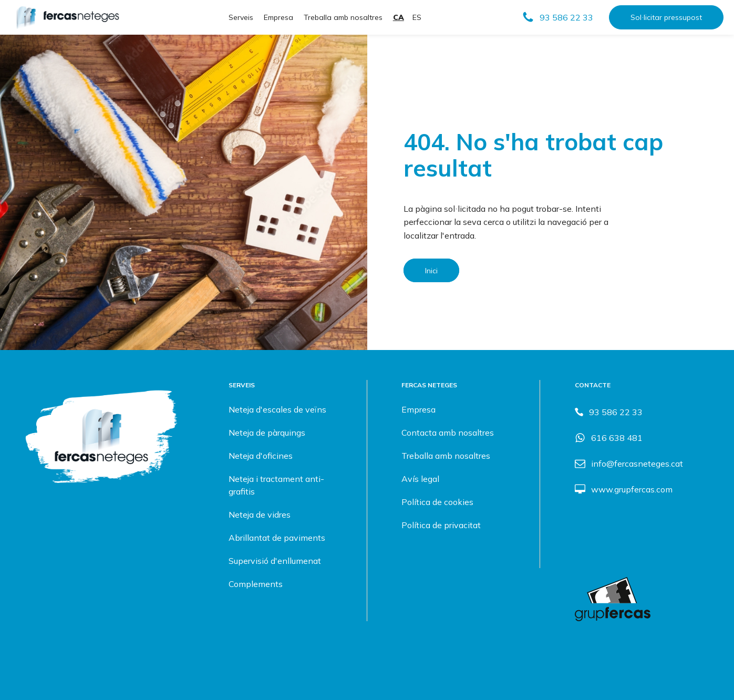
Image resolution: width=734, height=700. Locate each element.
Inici (431, 270)
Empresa (278, 17)
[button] (557, 17)
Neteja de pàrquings (267, 433)
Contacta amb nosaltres (448, 433)
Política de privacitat (441, 525)
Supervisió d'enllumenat (275, 561)
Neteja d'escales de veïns (277, 409)
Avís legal (420, 479)
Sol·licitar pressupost (666, 17)
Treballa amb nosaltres (343, 17)
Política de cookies (437, 502)
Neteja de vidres (260, 514)
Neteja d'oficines (261, 456)
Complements (256, 584)
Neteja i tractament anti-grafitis (276, 485)
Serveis (241, 17)
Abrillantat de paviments (277, 538)
